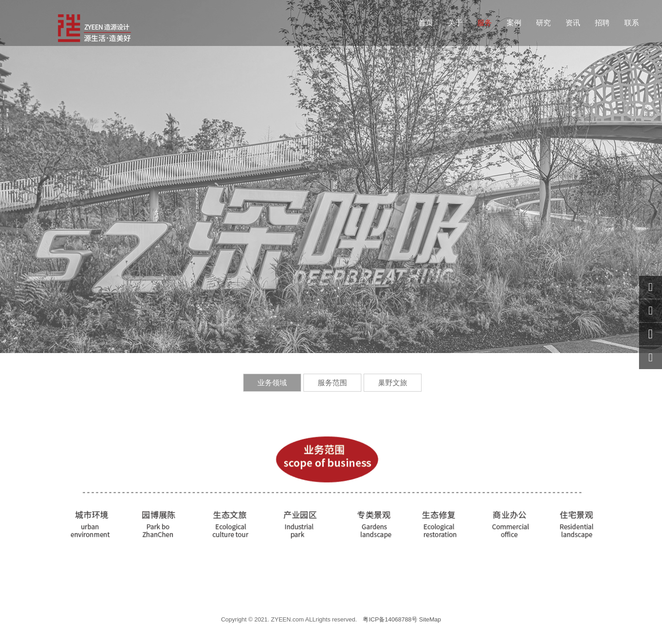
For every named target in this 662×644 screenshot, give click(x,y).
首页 (426, 23)
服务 (485, 23)
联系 (632, 23)
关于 (455, 23)
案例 (514, 23)
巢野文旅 (393, 383)
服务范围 (332, 383)
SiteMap (430, 619)
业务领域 (272, 383)
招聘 (602, 23)
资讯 (573, 23)
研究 (543, 23)
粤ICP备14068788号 (390, 619)
